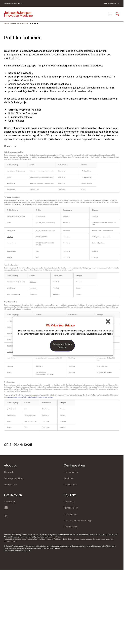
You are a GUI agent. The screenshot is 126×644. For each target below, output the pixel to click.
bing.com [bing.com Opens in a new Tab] (9, 333)
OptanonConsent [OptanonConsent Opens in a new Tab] (49, 171)
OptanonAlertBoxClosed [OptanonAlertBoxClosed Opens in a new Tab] (37, 171)
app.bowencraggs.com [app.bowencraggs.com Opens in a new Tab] (13, 294)
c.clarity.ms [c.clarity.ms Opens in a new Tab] (10, 237)
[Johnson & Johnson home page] (18, 14)
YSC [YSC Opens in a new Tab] (26, 409)
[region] (63, 336)
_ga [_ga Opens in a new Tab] (37, 222)
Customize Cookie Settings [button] (78, 520)
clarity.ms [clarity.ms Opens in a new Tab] (10, 257)
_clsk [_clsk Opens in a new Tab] (40, 222)
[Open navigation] (111, 14)
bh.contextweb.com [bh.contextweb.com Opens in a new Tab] (12, 346)
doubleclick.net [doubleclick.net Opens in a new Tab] (11, 358)
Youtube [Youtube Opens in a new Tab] (9, 339)
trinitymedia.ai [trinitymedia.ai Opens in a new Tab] (11, 190)
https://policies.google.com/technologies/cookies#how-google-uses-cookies (30, 397)
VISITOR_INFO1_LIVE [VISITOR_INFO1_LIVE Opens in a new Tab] (30, 415)
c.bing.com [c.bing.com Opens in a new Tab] (10, 366)
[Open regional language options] (112, 3)
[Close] (108, 321)
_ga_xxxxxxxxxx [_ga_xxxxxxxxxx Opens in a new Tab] (40, 216)
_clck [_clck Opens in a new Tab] (44, 222)
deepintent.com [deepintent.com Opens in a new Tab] (11, 352)
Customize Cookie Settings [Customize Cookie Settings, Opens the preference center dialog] (62, 346)
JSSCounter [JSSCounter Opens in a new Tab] (33, 282)
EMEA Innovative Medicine (16, 23)
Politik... (36, 23)
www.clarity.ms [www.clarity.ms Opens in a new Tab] (11, 251)
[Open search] (117, 14)
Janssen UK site (56, 537)
